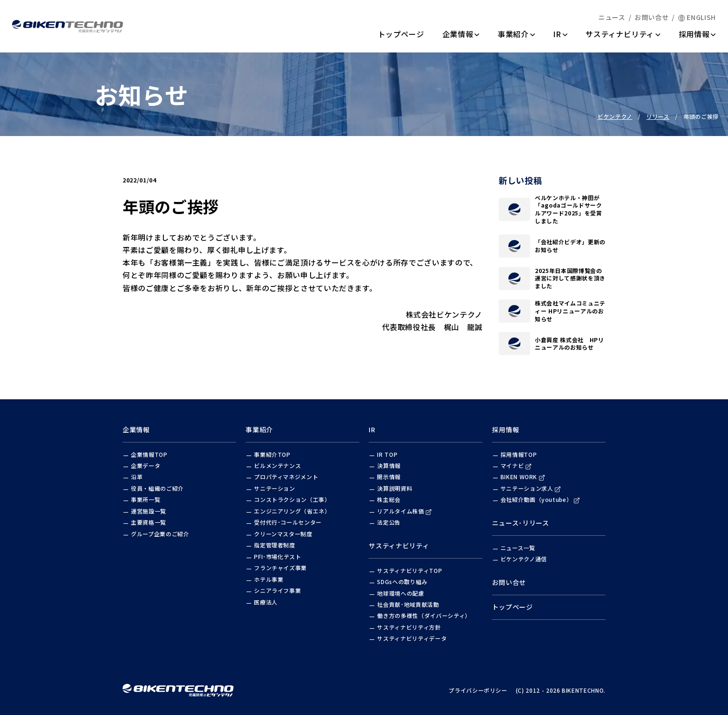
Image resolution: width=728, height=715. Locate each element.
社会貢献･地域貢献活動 (408, 604)
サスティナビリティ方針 (409, 627)
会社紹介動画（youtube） (540, 499)
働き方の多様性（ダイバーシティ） (424, 615)
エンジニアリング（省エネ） (292, 511)
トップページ (401, 34)
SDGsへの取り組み (402, 582)
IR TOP (387, 454)
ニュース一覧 (518, 548)
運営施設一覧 (149, 511)
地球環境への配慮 (400, 593)
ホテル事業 (269, 579)
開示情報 (389, 477)
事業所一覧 (146, 499)
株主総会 (389, 499)
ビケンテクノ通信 (524, 559)
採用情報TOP (519, 454)
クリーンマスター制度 (283, 534)
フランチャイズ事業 (280, 568)
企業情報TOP (149, 454)
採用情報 (697, 34)
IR (560, 34)
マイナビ (516, 465)
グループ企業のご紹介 (160, 534)
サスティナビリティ (623, 34)
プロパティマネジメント (286, 477)
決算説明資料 (395, 488)
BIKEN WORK (523, 477)
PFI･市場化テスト (278, 556)
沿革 (137, 477)
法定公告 (389, 522)
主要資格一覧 (149, 522)
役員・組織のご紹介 (157, 488)
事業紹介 (516, 34)
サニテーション (275, 488)
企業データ (146, 465)
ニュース (612, 17)
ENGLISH (697, 17)
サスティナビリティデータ (412, 638)
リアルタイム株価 (404, 511)
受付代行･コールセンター (288, 522)
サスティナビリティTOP (409, 570)
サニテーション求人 (531, 488)
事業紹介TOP (272, 454)
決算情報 (389, 465)
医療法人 (266, 602)
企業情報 (461, 34)
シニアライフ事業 (277, 590)
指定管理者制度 (275, 545)
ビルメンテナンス (277, 465)
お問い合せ (652, 17)
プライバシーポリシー (478, 690)
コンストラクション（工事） (292, 499)
